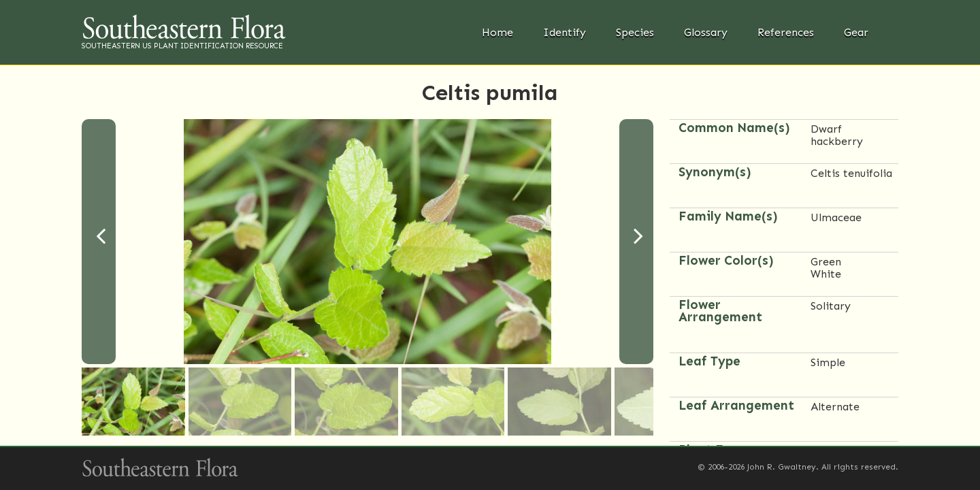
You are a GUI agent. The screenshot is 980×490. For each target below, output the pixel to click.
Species (635, 32)
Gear (856, 32)
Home (497, 32)
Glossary (706, 32)
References (786, 32)
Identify (565, 32)
